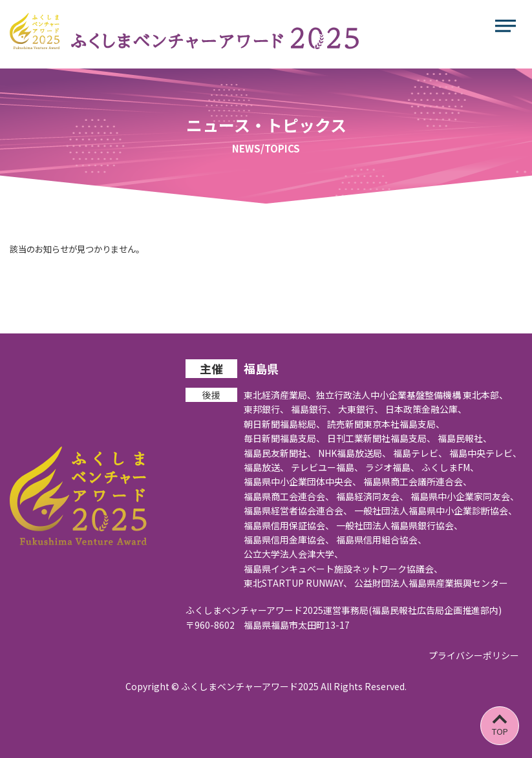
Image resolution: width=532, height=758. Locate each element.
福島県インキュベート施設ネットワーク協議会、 (343, 569)
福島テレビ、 (420, 453)
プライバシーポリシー (474, 655)
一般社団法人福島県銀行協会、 (399, 525)
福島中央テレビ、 (485, 453)
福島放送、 (266, 467)
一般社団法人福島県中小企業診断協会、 (436, 511)
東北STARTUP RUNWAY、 (298, 583)
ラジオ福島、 (392, 467)
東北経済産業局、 (280, 395)
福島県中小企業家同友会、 (465, 496)
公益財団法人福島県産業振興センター (431, 583)
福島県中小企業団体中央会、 (303, 481)
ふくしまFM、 (450, 467)
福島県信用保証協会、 (289, 525)
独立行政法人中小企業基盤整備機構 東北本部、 (412, 395)
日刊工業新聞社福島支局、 (381, 438)
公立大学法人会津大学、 (293, 554)
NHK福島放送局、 (355, 453)
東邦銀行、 (266, 409)
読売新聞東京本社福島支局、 (386, 424)
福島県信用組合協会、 (381, 540)
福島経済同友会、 (372, 496)
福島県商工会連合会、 (289, 496)
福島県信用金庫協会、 (289, 540)
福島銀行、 (314, 409)
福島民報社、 (465, 438)
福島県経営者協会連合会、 (298, 511)
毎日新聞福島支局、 (284, 438)
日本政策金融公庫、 (426, 409)
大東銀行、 (361, 409)
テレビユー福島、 (327, 467)
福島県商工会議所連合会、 (418, 481)
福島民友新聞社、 (280, 453)
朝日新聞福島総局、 (284, 424)
